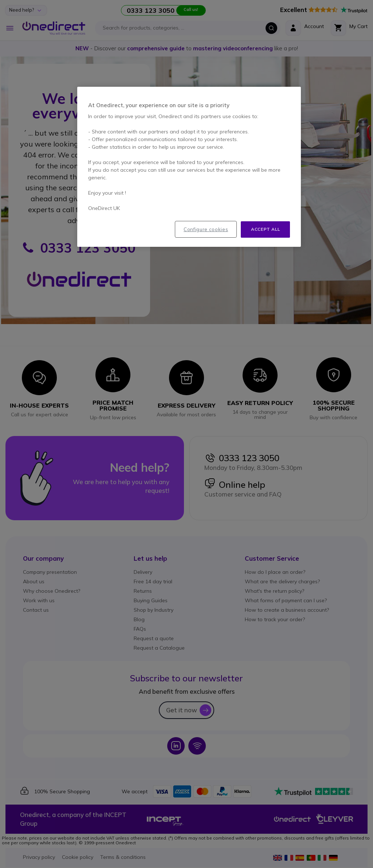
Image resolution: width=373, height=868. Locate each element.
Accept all (265, 229)
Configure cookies (206, 229)
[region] (189, 167)
